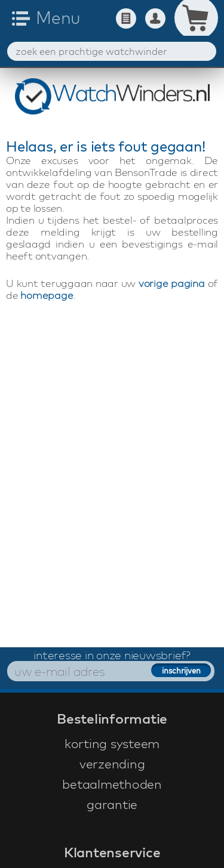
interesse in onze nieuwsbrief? (112, 655)
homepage (47, 295)
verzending (112, 764)
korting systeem (112, 743)
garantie (112, 804)
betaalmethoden (112, 784)
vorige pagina (172, 283)
